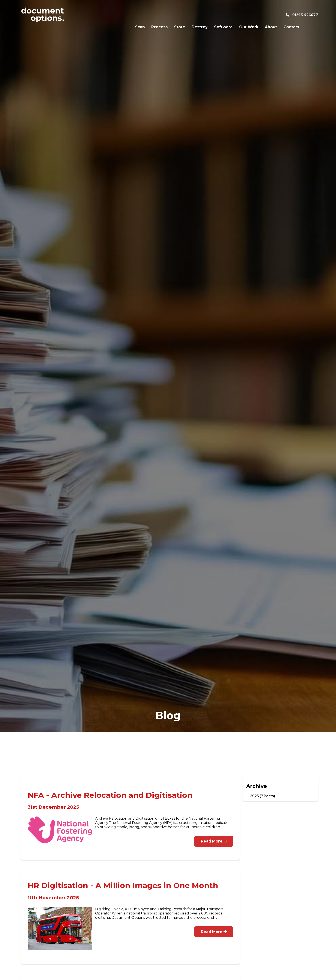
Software (204, 15)
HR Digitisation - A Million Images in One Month (123, 885)
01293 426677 (302, 15)
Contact (272, 15)
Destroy (181, 15)
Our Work (230, 15)
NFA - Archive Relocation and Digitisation (110, 795)
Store (160, 15)
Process (140, 15)
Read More (214, 841)
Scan (121, 15)
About (252, 15)
